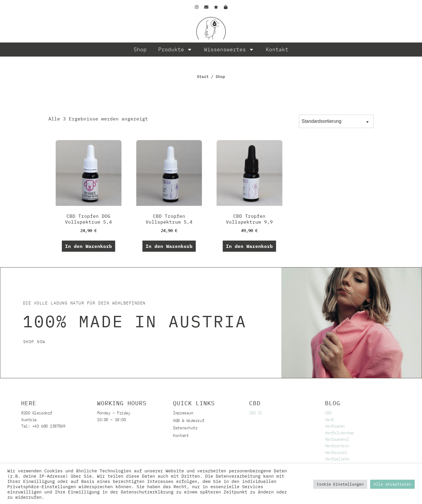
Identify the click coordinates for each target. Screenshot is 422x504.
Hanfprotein (337, 446)
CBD (328, 413)
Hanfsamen (335, 426)
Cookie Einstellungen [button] (340, 484)
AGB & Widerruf (188, 420)
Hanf (329, 420)
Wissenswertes (229, 50)
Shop (140, 49)
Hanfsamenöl (337, 439)
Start (203, 77)
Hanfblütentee (339, 433)
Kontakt (277, 49)
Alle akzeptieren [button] (392, 484)
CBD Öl (256, 413)
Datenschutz (185, 428)
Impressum (183, 413)
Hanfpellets (337, 459)
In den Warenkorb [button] (89, 246)
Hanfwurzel (336, 452)
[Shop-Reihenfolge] (336, 121)
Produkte (175, 50)
